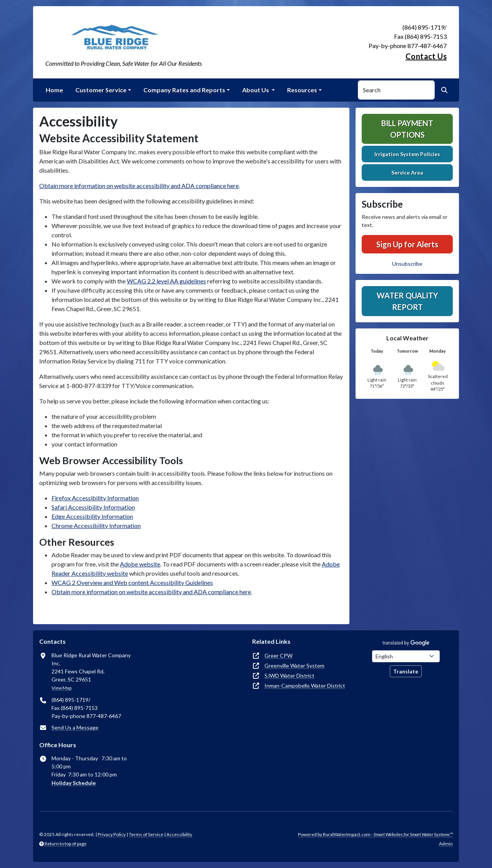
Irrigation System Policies (407, 154)
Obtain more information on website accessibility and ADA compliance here (139, 186)
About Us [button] (256, 90)
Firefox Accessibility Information (95, 498)
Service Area (407, 172)
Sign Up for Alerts (407, 244)
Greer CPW (278, 656)
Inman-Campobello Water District (305, 686)
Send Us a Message (75, 727)
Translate (406, 671)
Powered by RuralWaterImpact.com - (375, 834)
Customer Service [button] (101, 90)
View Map (61, 688)
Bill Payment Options (407, 129)
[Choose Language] (406, 656)
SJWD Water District (289, 676)
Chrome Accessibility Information (96, 526)
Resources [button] (302, 90)
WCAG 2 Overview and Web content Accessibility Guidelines (132, 582)
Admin (446, 844)
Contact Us (426, 56)
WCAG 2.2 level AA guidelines (166, 281)
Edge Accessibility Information (92, 516)
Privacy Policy (112, 834)
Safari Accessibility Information (93, 507)
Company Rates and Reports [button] (184, 90)
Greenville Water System (294, 666)
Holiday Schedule (74, 783)
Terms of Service (146, 834)
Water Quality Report (407, 301)
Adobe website (140, 564)
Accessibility (179, 834)
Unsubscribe (407, 264)
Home (54, 90)
